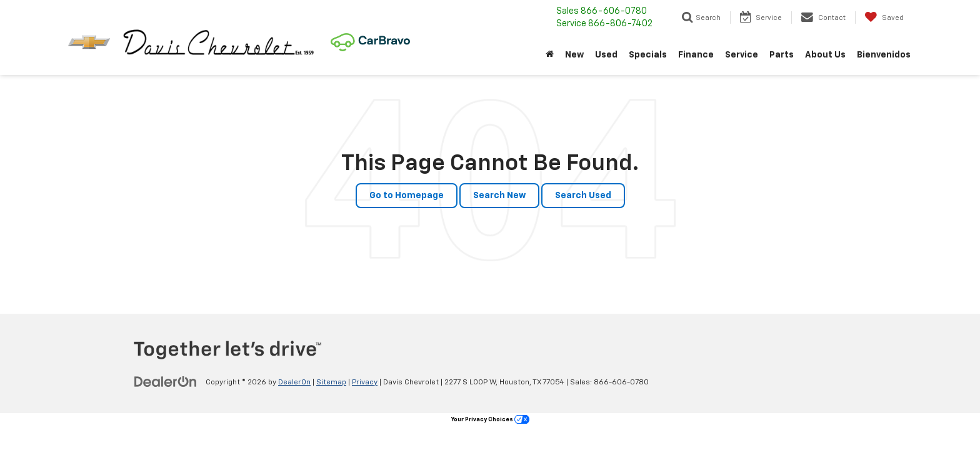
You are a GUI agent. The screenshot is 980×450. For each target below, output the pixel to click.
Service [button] (742, 55)
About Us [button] (825, 55)
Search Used (583, 196)
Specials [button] (648, 55)
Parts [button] (782, 55)
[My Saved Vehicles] (884, 17)
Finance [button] (696, 55)
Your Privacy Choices (490, 420)
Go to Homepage (407, 196)
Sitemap (331, 382)
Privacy (365, 382)
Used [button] (606, 55)
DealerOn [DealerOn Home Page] (294, 382)
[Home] (550, 55)
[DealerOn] (166, 382)
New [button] (574, 55)
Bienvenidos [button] (884, 55)
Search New (499, 196)
